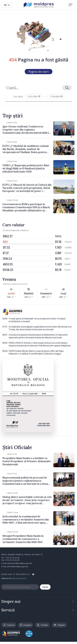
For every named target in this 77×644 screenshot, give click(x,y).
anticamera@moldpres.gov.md (19, 563)
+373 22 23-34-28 (12, 558)
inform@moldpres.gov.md (18, 567)
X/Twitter (42, 625)
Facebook (9, 625)
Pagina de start (39, 72)
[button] (70, 137)
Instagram (26, 625)
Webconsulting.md (19, 578)
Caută (45, 587)
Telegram (59, 625)
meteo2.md (23, 284)
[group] (38, 128)
